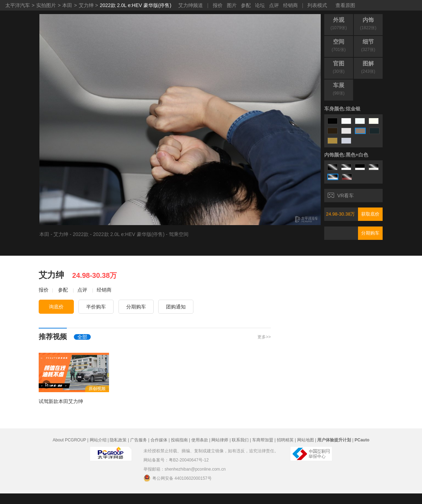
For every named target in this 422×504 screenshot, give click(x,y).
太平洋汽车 (18, 5)
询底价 (56, 307)
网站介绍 (98, 440)
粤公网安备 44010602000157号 (178, 478)
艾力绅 (86, 5)
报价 (218, 5)
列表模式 (317, 5)
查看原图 (345, 5)
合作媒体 (159, 440)
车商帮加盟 (263, 440)
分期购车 (370, 233)
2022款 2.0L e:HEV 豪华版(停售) (136, 5)
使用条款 (200, 440)
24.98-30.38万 (340, 214)
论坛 (260, 5)
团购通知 (176, 307)
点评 (274, 5)
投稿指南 (179, 440)
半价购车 (96, 307)
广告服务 (139, 440)
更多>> (264, 337)
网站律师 (220, 440)
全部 (82, 337)
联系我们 (240, 440)
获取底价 (370, 214)
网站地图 (306, 440)
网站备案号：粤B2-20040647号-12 (176, 460)
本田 (67, 5)
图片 (232, 5)
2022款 (81, 234)
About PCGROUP (69, 440)
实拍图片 (46, 5)
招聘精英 (285, 440)
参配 (246, 5)
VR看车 (341, 196)
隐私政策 (118, 440)
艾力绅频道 (191, 5)
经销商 (290, 5)
